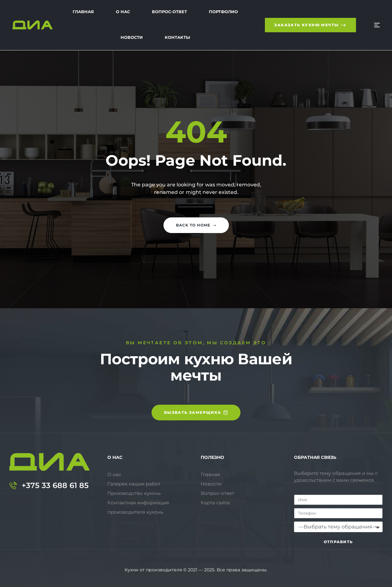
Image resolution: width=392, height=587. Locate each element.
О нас (114, 474)
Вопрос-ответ (217, 493)
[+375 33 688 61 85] (13, 486)
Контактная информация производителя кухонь (138, 507)
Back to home (196, 225)
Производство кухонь (134, 493)
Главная (210, 474)
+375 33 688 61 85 (55, 485)
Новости (211, 484)
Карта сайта (215, 503)
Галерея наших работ (134, 484)
